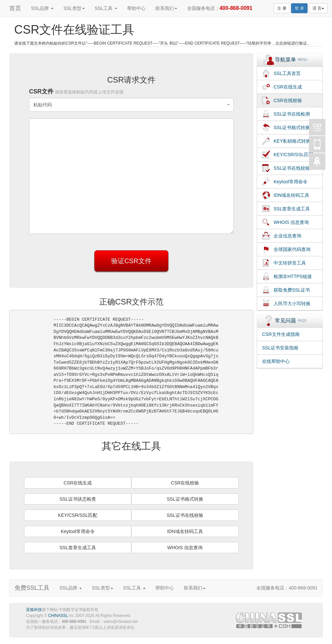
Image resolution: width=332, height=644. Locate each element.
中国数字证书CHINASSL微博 (317, 127)
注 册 (282, 8)
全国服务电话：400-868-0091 (287, 588)
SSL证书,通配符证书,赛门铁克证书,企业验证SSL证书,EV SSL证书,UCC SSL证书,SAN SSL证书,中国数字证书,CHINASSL (270, 622)
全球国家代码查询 (292, 249)
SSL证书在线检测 (292, 114)
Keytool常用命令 (78, 531)
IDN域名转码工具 (185, 531)
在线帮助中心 (276, 361)
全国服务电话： (220, 8)
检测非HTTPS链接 (293, 276)
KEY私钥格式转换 (292, 141)
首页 (15, 8)
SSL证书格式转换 (185, 499)
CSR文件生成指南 (281, 334)
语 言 (318, 8)
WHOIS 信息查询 (185, 548)
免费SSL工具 (32, 588)
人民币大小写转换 (292, 304)
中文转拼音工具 (290, 263)
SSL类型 (74, 8)
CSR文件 (76, 91)
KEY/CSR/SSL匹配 (78, 515)
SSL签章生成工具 (78, 548)
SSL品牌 (42, 8)
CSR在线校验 (185, 483)
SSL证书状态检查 (78, 499)
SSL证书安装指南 (280, 348)
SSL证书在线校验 (185, 515)
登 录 (299, 8)
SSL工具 (106, 8)
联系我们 (166, 8)
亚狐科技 (34, 610)
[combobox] (131, 105)
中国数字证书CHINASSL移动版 (317, 144)
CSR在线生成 (78, 483)
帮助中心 (136, 8)
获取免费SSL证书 (292, 290)
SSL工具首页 (287, 73)
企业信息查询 (287, 236)
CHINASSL (58, 616)
